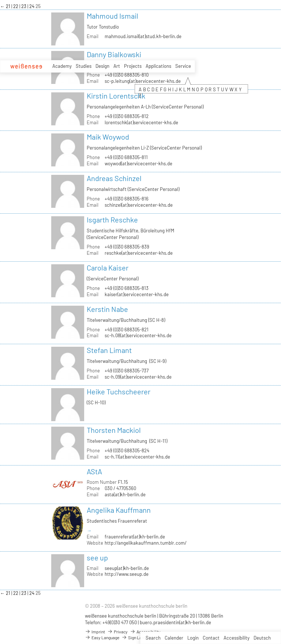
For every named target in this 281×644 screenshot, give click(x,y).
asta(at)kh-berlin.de (125, 494)
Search (153, 638)
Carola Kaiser (108, 268)
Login (193, 638)
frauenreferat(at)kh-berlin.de (135, 537)
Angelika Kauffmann (119, 510)
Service (183, 66)
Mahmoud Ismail (113, 16)
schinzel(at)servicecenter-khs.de (139, 205)
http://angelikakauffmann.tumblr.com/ (146, 543)
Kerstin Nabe (107, 309)
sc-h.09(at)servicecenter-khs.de (138, 377)
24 (32, 6)
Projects (133, 66)
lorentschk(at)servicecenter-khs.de (141, 122)
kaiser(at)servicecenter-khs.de (137, 294)
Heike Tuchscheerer (119, 391)
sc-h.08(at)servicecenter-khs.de (138, 335)
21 (9, 6)
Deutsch (262, 638)
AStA (94, 471)
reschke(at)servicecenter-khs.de (139, 253)
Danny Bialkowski (114, 54)
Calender (174, 638)
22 (16, 6)
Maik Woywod (108, 137)
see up (97, 557)
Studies (84, 66)
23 (24, 6)
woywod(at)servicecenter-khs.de (138, 163)
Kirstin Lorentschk (116, 96)
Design (102, 66)
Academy (62, 66)
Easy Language (102, 637)
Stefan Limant (109, 350)
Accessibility (237, 638)
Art (117, 66)
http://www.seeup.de (127, 574)
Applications (158, 66)
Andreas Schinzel (114, 178)
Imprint (95, 632)
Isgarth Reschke (112, 220)
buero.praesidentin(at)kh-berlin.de (175, 622)
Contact (211, 638)
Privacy (117, 632)
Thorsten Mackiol (114, 430)
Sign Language (138, 637)
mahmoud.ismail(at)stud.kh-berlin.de (143, 36)
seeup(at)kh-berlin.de (127, 568)
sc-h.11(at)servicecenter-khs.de (137, 457)
